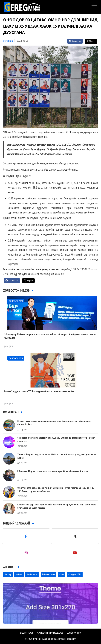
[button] (49, 621)
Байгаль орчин (49, 574)
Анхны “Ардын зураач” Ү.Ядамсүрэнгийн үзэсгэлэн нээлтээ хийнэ (39, 391)
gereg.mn (8, 41)
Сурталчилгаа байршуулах (50, 633)
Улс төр (8, 574)
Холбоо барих (74, 633)
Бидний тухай (27, 633)
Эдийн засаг (32, 574)
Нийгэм (19, 574)
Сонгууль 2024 (75, 574)
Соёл (62, 574)
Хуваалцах (75, 41)
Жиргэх (91, 41)
